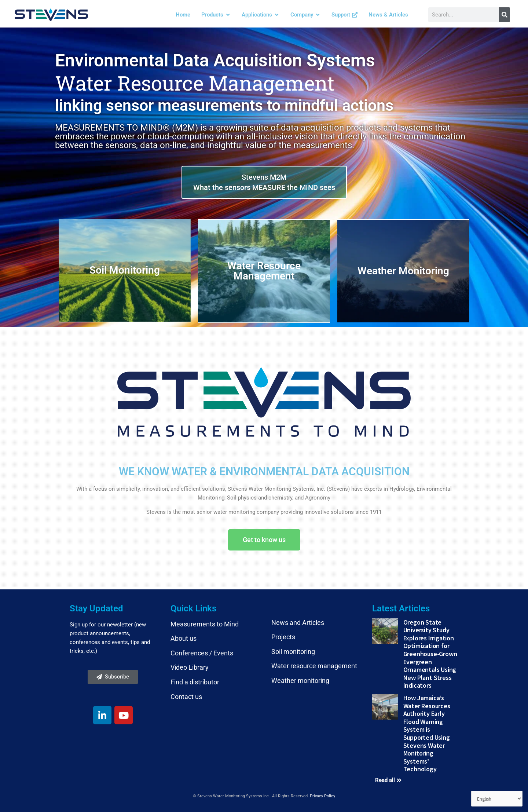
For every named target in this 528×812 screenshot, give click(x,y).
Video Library (190, 667)
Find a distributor (195, 682)
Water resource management (314, 666)
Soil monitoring (293, 652)
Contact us (186, 697)
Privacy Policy (322, 796)
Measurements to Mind (205, 624)
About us (184, 638)
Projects (283, 637)
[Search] (505, 15)
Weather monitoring (300, 681)
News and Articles (298, 623)
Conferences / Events (202, 653)
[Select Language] (495, 798)
